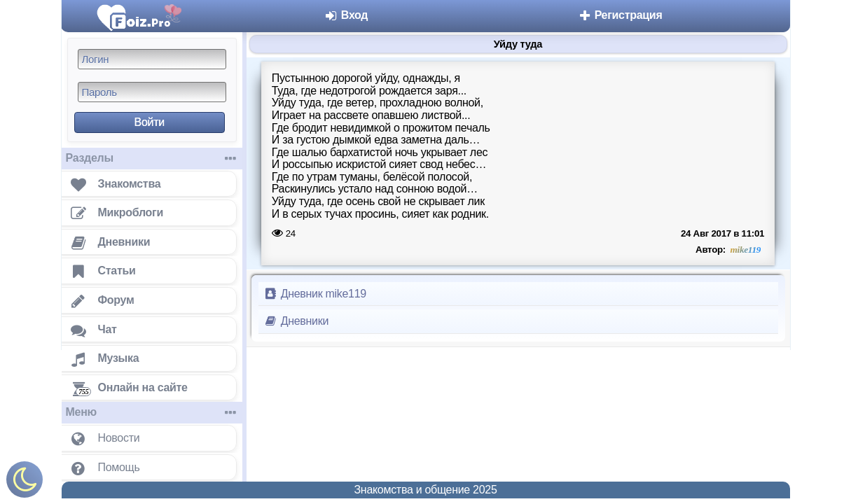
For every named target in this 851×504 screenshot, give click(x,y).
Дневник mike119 (315, 294)
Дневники (297, 321)
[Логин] (152, 59)
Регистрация (620, 15)
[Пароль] (152, 92)
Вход (346, 15)
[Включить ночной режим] (25, 483)
